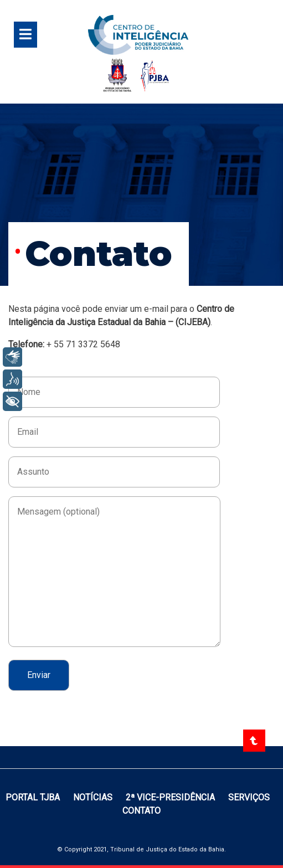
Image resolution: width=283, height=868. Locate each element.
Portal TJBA (34, 797)
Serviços (249, 797)
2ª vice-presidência (171, 797)
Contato (141, 811)
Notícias (94, 797)
